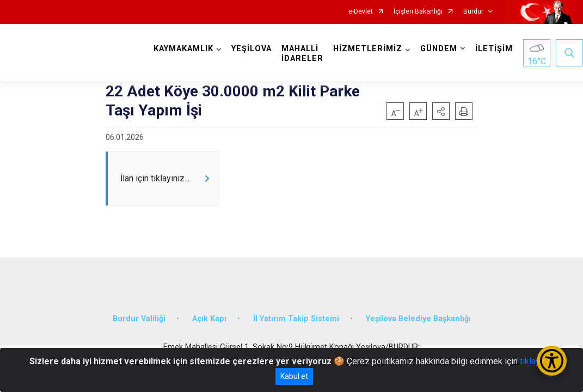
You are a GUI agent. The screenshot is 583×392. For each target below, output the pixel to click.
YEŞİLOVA (251, 49)
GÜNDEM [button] (439, 49)
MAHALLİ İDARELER (302, 54)
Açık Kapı (209, 319)
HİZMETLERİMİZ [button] (368, 49)
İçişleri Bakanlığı (418, 12)
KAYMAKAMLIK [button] (183, 49)
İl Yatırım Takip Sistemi (296, 319)
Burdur (473, 12)
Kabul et (294, 376)
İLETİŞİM (494, 49)
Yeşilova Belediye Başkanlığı (418, 319)
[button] (441, 111)
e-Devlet (361, 12)
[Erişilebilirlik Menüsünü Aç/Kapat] (552, 361)
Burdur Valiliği (139, 319)
